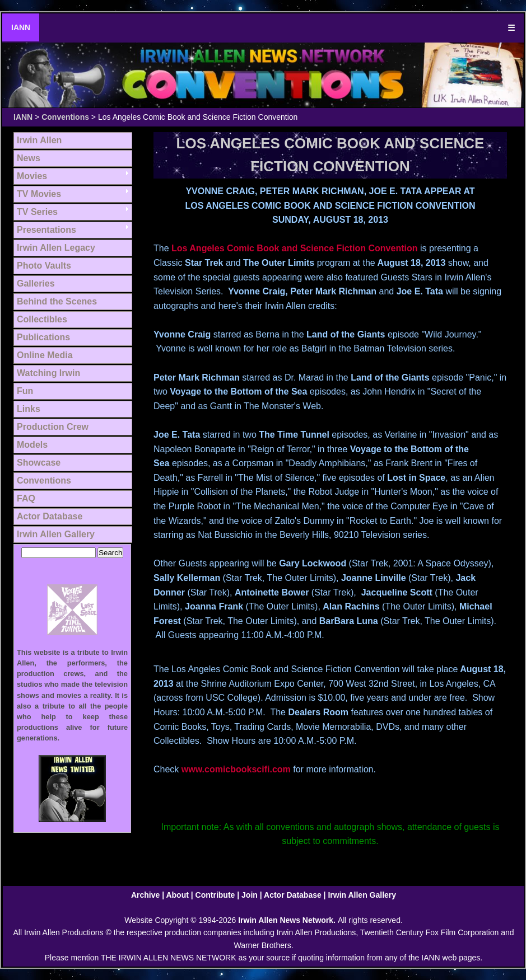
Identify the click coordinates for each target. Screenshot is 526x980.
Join (250, 895)
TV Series (37, 212)
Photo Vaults (44, 266)
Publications (43, 337)
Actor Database (50, 516)
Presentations (46, 230)
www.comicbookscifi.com (236, 769)
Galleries (36, 283)
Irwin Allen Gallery (56, 534)
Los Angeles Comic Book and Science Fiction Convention (294, 248)
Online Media (45, 355)
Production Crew (53, 427)
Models (32, 445)
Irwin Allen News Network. (288, 920)
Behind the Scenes (57, 301)
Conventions (65, 117)
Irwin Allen (39, 140)
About (177, 895)
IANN (21, 27)
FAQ (26, 498)
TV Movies (39, 194)
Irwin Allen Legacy (56, 248)
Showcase (39, 463)
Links (29, 409)
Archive (145, 895)
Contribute (215, 895)
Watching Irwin (48, 373)
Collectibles (42, 319)
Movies (32, 176)
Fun (25, 391)
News (29, 158)
